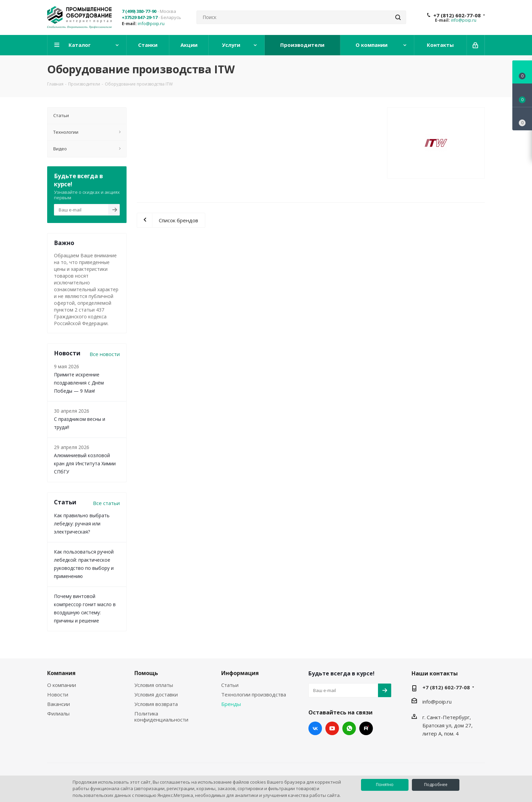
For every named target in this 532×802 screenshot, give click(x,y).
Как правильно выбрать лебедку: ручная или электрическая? (82, 524)
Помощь (146, 673)
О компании (62, 685)
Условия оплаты (154, 685)
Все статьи (106, 503)
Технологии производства (254, 694)
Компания (61, 673)
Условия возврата (156, 704)
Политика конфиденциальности (161, 716)
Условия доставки (156, 694)
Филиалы (58, 713)
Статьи (230, 685)
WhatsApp (349, 728)
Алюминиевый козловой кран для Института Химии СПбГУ (85, 463)
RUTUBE (366, 728)
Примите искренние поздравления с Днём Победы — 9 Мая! (79, 383)
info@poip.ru (151, 23)
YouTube (332, 728)
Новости (58, 694)
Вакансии (59, 704)
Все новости (105, 354)
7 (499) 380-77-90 (139, 11)
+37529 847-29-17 (140, 17)
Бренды (231, 704)
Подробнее (436, 785)
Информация (240, 673)
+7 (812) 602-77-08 (457, 15)
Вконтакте (315, 728)
